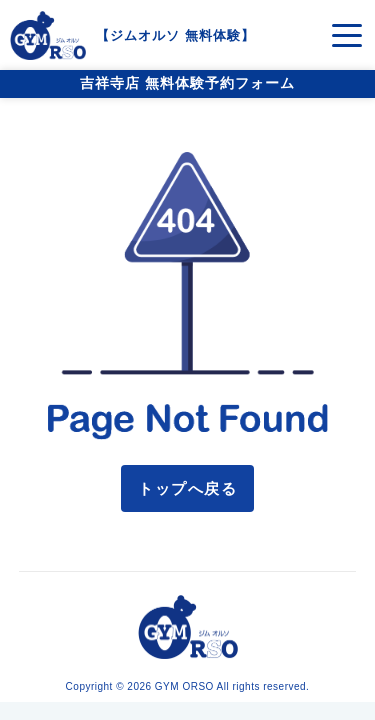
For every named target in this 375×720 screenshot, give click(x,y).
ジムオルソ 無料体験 (175, 35)
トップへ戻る (187, 488)
